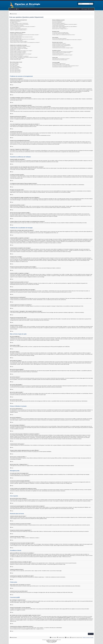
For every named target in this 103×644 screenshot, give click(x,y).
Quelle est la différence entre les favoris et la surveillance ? (63, 52)
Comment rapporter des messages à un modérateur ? (19, 56)
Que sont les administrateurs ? (58, 21)
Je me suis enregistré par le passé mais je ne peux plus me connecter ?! (23, 27)
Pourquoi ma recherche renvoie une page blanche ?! (62, 46)
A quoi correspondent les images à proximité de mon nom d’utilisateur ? (22, 39)
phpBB (69, 192)
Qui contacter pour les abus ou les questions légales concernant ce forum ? (66, 66)
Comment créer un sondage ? (15, 50)
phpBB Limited (40, 601)
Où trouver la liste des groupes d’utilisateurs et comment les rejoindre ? (65, 24)
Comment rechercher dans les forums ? (59, 43)
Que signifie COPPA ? (14, 22)
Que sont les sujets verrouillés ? (16, 71)
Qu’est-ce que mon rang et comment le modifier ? (19, 41)
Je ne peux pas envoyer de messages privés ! (60, 33)
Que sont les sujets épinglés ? (15, 70)
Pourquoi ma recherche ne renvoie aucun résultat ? (61, 45)
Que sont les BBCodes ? (14, 63)
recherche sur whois (82, 616)
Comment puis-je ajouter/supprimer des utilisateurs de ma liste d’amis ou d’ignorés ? (67, 40)
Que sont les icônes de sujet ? (15, 72)
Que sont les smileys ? (14, 65)
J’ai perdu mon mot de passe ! (15, 28)
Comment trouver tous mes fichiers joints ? (60, 60)
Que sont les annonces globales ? (16, 68)
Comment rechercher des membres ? (59, 47)
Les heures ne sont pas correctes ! (16, 36)
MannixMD (55, 642)
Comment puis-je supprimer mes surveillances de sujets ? (62, 55)
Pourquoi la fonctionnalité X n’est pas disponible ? (61, 65)
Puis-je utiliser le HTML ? (14, 64)
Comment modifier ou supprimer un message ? (18, 47)
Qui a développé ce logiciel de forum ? (59, 64)
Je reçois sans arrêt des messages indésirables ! (61, 34)
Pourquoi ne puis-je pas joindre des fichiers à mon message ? (21, 54)
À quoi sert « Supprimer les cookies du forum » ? (19, 30)
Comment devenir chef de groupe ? (59, 25)
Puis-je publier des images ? (15, 67)
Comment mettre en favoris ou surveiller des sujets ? (62, 53)
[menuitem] (18, 9)
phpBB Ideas (67, 609)
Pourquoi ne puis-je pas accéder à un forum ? (18, 53)
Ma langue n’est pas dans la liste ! (16, 38)
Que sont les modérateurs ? (57, 22)
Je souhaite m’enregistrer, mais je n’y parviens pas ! (19, 23)
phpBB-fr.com (53, 642)
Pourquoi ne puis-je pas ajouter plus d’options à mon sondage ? (21, 51)
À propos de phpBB (30, 602)
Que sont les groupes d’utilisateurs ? (59, 23)
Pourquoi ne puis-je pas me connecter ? (17, 25)
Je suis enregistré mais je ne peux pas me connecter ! (19, 24)
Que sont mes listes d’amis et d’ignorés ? (60, 38)
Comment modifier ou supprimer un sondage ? (18, 52)
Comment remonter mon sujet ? (16, 59)
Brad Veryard (54, 641)
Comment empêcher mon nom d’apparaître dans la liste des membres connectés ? (24, 35)
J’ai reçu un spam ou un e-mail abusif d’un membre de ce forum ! (64, 35)
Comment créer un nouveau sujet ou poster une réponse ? (20, 46)
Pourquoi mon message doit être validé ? (17, 58)
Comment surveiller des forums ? (58, 54)
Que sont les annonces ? (14, 69)
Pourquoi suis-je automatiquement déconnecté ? (18, 29)
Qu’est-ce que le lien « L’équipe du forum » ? (60, 29)
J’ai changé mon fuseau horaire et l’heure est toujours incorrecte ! (21, 37)
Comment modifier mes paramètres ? (17, 34)
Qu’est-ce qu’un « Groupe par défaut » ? (59, 28)
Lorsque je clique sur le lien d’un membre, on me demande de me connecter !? (25, 42)
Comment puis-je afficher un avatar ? (16, 40)
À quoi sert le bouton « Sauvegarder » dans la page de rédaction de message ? (24, 57)
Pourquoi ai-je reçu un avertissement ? (17, 55)
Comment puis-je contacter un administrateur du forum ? (62, 67)
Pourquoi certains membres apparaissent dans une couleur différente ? (65, 27)
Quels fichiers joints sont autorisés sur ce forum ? (61, 59)
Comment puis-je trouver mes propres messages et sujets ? (63, 48)
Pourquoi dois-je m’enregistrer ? (16, 21)
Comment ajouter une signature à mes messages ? (19, 48)
